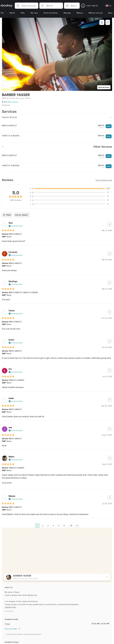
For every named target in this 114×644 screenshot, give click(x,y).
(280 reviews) (13, 102)
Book (109, 126)
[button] (27, 6)
